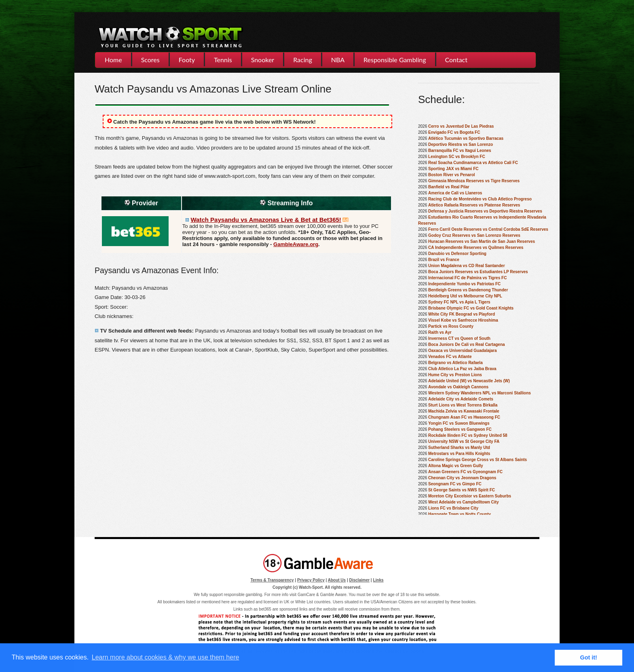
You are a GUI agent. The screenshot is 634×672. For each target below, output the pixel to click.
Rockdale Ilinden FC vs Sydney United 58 (468, 435)
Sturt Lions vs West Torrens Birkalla (463, 405)
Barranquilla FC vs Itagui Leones (460, 151)
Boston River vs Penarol (452, 175)
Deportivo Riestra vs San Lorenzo (461, 144)
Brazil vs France (444, 260)
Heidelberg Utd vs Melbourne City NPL (465, 296)
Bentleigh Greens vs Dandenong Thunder (468, 290)
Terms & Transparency (272, 580)
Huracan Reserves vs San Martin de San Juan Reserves (482, 241)
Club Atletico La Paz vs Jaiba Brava (462, 369)
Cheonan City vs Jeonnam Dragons (462, 478)
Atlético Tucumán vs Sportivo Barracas (466, 138)
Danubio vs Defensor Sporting (457, 254)
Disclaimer (360, 580)
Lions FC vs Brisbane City (453, 508)
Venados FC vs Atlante (450, 357)
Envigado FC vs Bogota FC (454, 132)
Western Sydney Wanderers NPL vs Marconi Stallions (480, 393)
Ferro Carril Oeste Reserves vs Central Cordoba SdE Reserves (488, 229)
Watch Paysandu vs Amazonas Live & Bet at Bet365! (266, 220)
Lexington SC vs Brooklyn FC (457, 157)
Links (378, 580)
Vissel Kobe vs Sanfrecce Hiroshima (463, 320)
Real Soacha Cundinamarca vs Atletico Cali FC (473, 163)
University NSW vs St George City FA (464, 441)
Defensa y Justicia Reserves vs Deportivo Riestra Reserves (485, 211)
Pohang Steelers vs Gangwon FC (460, 429)
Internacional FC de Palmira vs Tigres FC (467, 278)
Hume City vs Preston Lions (455, 375)
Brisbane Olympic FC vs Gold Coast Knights (471, 308)
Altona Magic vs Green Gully (456, 466)
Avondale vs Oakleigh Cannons (458, 387)
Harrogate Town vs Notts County (460, 514)
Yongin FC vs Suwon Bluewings (459, 423)
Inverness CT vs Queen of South (459, 338)
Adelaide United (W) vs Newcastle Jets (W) (469, 381)
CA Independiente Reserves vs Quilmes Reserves (476, 248)
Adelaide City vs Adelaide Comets (461, 399)
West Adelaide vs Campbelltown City (463, 502)
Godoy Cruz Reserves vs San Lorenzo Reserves (474, 235)
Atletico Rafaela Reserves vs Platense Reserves (474, 205)
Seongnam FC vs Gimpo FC (455, 484)
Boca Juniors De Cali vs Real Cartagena (467, 344)
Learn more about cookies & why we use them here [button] (166, 657)
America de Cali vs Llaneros (455, 193)
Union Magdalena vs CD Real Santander (467, 266)
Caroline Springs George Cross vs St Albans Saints (478, 460)
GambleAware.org (296, 244)
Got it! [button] (589, 657)
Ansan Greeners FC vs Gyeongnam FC (465, 472)
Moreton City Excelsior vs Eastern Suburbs (470, 496)
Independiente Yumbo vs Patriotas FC (464, 284)
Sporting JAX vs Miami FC (453, 169)
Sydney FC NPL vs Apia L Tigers (459, 302)
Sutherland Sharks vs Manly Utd (459, 448)
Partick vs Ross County (451, 326)
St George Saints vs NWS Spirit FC (462, 490)
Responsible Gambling (395, 60)
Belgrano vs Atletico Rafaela (455, 363)
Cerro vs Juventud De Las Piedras (461, 126)
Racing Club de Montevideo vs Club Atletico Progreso (480, 199)
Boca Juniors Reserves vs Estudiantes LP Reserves (478, 272)
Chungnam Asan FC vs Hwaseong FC (464, 417)
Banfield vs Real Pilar (449, 187)
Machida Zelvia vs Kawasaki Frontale (464, 411)
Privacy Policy (311, 580)
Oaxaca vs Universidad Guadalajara (463, 351)
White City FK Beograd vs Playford (462, 314)
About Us (337, 580)
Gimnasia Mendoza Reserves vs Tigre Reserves (474, 181)
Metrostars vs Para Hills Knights (459, 454)
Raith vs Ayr (440, 332)
